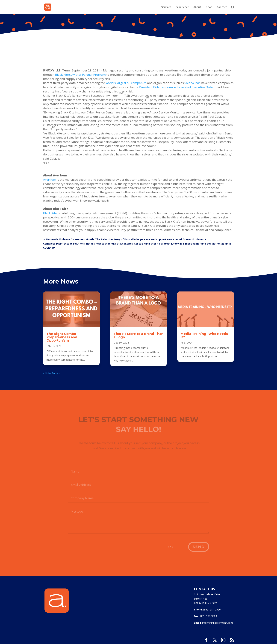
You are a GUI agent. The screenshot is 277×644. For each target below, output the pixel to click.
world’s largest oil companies (126, 83)
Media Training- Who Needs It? (204, 335)
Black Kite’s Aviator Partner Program (80, 75)
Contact (222, 7)
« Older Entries (51, 373)
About (197, 7)
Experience (182, 7)
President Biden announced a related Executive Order (177, 87)
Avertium (50, 180)
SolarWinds (192, 83)
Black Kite (50, 213)
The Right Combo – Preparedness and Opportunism (62, 337)
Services (166, 7)
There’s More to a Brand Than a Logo (138, 335)
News (209, 7)
